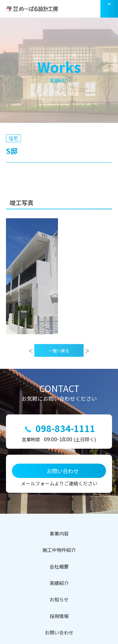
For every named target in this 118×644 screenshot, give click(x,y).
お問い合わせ (59, 633)
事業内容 (59, 534)
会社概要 (59, 567)
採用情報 (59, 616)
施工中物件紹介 (59, 550)
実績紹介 (59, 583)
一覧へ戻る (59, 358)
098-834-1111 (65, 428)
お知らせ (59, 600)
